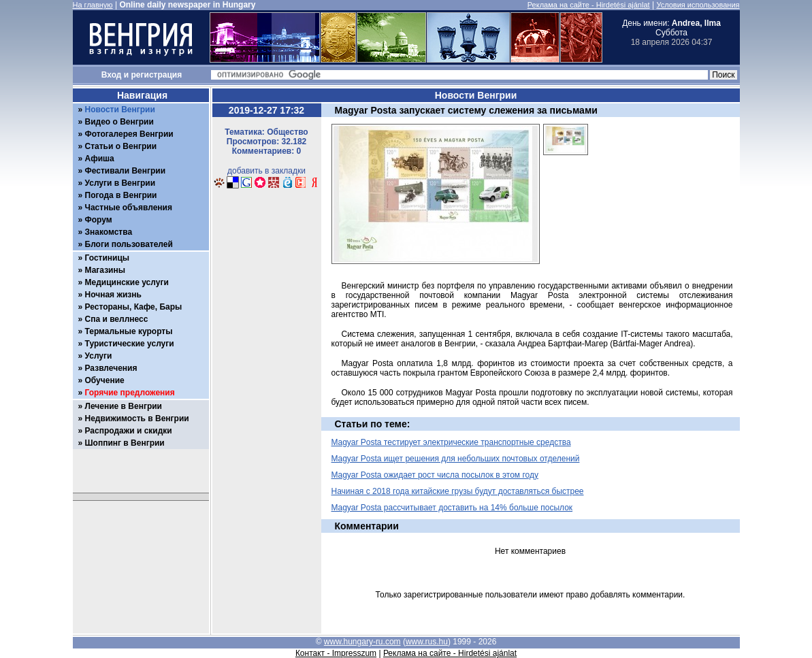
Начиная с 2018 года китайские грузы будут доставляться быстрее (458, 491)
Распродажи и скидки (129, 431)
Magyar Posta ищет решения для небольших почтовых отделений (456, 459)
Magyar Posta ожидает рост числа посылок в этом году (435, 475)
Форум (99, 220)
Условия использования (698, 5)
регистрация (157, 75)
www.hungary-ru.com (362, 642)
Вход (112, 75)
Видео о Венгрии (119, 122)
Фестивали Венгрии (126, 171)
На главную (93, 5)
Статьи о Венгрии (121, 146)
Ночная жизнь (113, 295)
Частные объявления (129, 208)
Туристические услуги (130, 344)
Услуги (99, 356)
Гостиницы (108, 258)
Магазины (105, 270)
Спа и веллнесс (117, 319)
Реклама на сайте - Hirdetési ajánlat (589, 5)
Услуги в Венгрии (120, 183)
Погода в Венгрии (121, 195)
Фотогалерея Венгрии (129, 134)
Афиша (100, 159)
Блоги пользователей (129, 244)
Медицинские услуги (127, 282)
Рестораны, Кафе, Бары (134, 307)
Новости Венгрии (120, 110)
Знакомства (109, 232)
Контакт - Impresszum (336, 653)
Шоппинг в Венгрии (125, 443)
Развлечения (111, 368)
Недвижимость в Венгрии (137, 418)
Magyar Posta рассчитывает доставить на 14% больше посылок (452, 508)
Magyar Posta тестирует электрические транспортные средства (451, 442)
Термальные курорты (129, 331)
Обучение (105, 380)
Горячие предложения (130, 393)
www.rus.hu (427, 642)
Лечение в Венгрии (124, 406)
